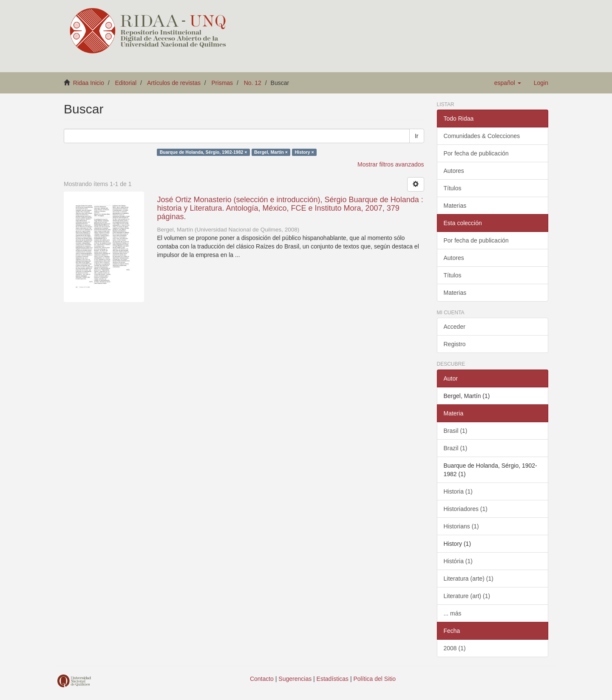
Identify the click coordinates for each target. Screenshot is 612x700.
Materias (455, 206)
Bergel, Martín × (271, 152)
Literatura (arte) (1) (469, 579)
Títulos (453, 188)
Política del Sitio (375, 679)
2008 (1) (455, 648)
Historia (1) (458, 491)
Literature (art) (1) (467, 596)
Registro (455, 344)
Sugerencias (295, 679)
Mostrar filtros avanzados (391, 164)
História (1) (458, 561)
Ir (417, 136)
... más (453, 613)
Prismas (222, 83)
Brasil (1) (456, 431)
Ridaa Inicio (89, 83)
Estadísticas (333, 679)
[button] (508, 83)
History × (304, 152)
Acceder (455, 327)
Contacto (262, 679)
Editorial (126, 83)
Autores (454, 171)
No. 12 (253, 83)
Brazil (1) (456, 448)
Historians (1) (461, 526)
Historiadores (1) (466, 509)
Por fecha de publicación (476, 153)
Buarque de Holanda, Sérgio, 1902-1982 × (204, 152)
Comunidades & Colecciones (482, 136)
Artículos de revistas (174, 83)
